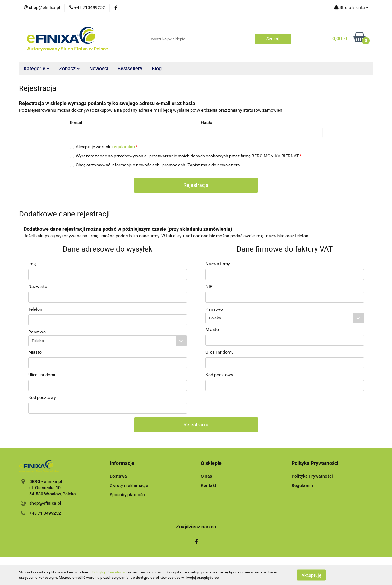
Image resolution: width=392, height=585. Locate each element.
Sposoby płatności (128, 495)
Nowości (99, 69)
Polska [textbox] (38, 341)
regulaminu (124, 147)
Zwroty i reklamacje (129, 485)
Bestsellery (130, 69)
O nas (206, 476)
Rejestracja (196, 185)
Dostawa (118, 476)
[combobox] (108, 341)
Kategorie (37, 69)
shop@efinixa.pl (45, 503)
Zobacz (69, 69)
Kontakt (209, 485)
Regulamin (302, 485)
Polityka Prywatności (312, 476)
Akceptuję (311, 575)
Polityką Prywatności (109, 572)
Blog (157, 69)
